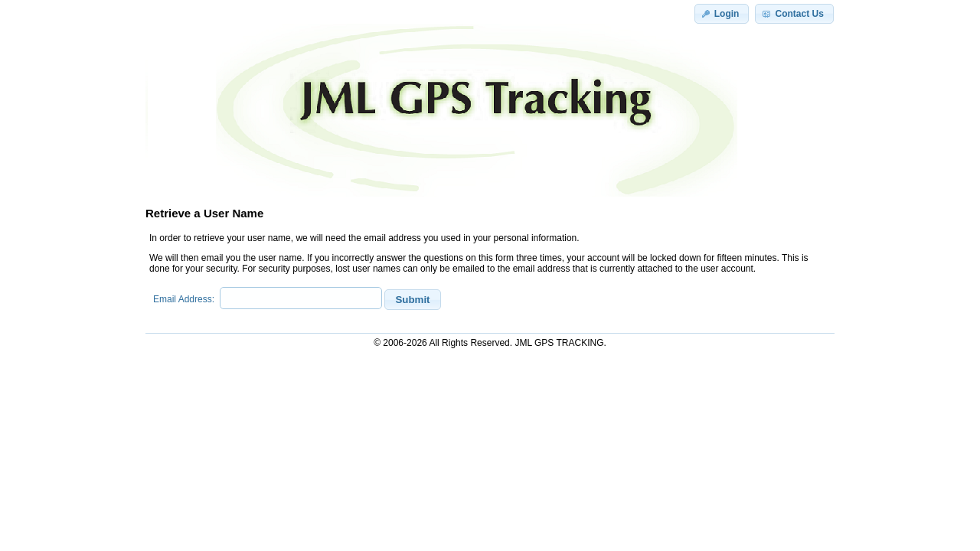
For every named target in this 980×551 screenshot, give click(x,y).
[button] (722, 14)
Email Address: (186, 299)
